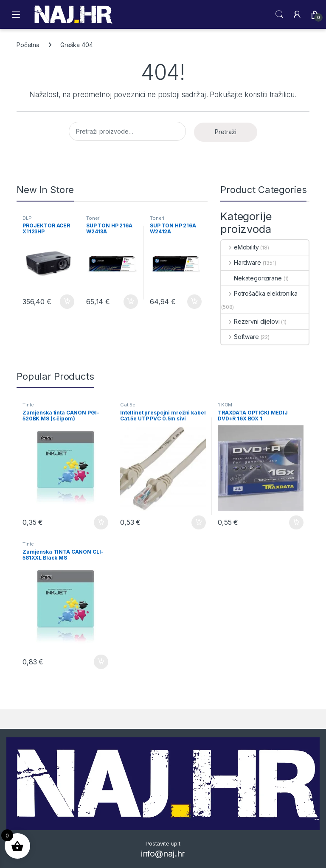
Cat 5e (128, 405)
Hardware (241, 262)
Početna (28, 45)
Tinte (28, 405)
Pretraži (226, 132)
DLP (27, 218)
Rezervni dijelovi (250, 321)
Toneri (93, 218)
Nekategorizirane (252, 278)
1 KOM (225, 405)
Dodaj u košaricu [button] (67, 302)
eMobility (240, 247)
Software (240, 337)
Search (279, 14)
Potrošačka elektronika (259, 293)
